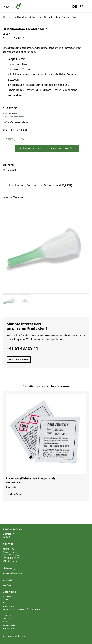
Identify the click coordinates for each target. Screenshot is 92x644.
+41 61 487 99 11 (11, 558)
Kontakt (6, 537)
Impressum (8, 628)
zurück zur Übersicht (13, 197)
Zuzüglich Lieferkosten (13, 117)
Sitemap (7, 615)
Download (7, 619)
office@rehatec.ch (11, 561)
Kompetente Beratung (17, 636)
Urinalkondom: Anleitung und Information (40, 185)
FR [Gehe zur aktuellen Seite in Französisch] (81, 6)
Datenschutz (9, 625)
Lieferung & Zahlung (12, 573)
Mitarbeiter (8, 534)
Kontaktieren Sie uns (19, 359)
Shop (6, 17)
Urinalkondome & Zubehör (26, 17)
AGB (5, 622)
